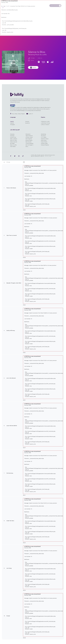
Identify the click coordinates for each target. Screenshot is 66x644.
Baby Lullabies (14, 139)
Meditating (43, 134)
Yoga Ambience (29, 136)
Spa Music (43, 136)
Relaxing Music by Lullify (37, 54)
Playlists (18, 6)
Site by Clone (48, 156)
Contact (45, 6)
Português (13, 125)
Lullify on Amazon (45, 125)
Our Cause (39, 6)
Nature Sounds (14, 142)
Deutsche (28, 123)
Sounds (25, 6)
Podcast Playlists (45, 145)
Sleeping (12, 134)
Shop (31, 6)
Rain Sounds (29, 142)
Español (12, 123)
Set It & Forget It (29, 145)
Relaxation (28, 134)
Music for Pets (14, 140)
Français (27, 121)
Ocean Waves (44, 142)
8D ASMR (12, 143)
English (12, 121)
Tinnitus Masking (29, 143)
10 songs (31, 58)
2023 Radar (13, 146)
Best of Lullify (13, 145)
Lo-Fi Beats (44, 137)
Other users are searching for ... (27, 9)
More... (27, 146)
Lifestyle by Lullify (45, 121)
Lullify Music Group (45, 123)
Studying (12, 136)
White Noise (44, 140)
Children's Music (45, 139)
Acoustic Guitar (29, 137)
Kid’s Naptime (29, 139)
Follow (34, 67)
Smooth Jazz (13, 137)
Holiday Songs (44, 143)
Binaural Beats (29, 140)
